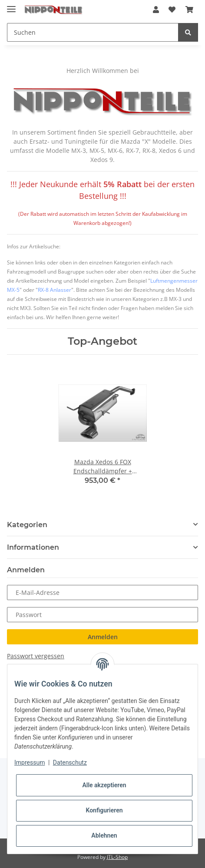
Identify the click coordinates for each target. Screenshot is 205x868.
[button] (156, 10)
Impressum (30, 762)
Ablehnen (104, 835)
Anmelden (103, 637)
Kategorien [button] (27, 525)
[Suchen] (93, 32)
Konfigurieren (104, 810)
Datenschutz (70, 762)
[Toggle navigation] (11, 5)
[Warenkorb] (189, 10)
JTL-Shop (117, 857)
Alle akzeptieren (104, 785)
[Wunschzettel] (172, 10)
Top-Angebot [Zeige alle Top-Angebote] (102, 341)
